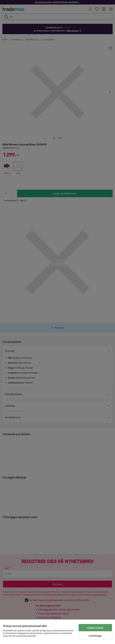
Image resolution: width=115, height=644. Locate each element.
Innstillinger (95, 636)
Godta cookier (95, 628)
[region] (57, 632)
